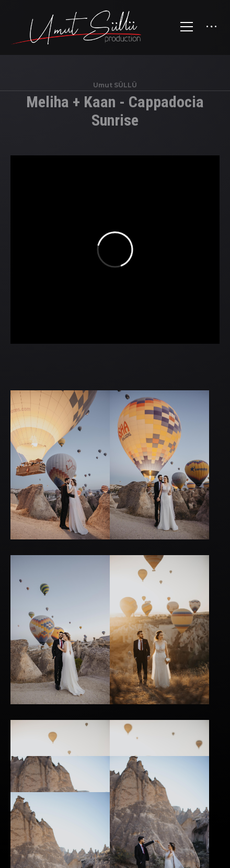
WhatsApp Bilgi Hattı (131, 822)
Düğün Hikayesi (118, 803)
